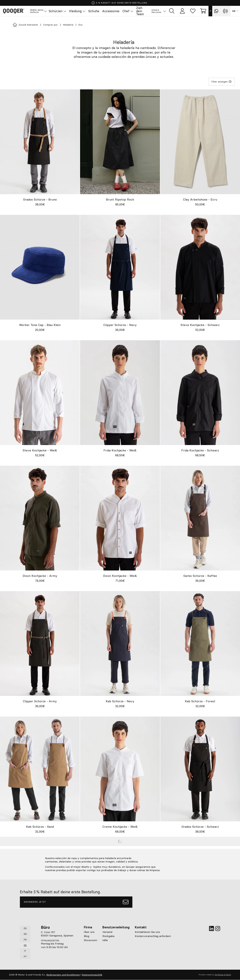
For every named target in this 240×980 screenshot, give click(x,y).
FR (25, 940)
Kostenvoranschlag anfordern (153, 936)
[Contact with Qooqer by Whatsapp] (217, 11)
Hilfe (105, 940)
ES (25, 928)
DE (234, 11)
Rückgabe (108, 936)
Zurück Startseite (28, 25)
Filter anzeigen (222, 82)
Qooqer (17, 11)
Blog (87, 936)
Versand (107, 932)
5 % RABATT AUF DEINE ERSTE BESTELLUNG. (120, 3)
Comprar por (58, 25)
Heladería (79, 25)
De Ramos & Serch (223, 975)
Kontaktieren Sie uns (147, 932)
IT (25, 951)
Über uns (89, 932)
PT (25, 956)
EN (25, 934)
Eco (94, 25)
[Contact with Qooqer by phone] (226, 11)
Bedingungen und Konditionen (63, 975)
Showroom (90, 940)
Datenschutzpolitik (92, 975)
